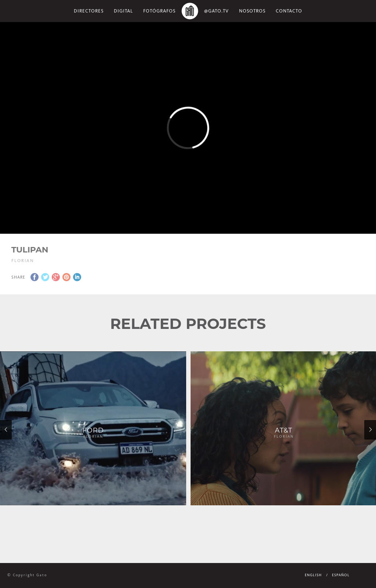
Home (190, 11)
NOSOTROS (252, 11)
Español (341, 575)
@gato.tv (216, 11)
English (313, 575)
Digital (123, 11)
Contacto (289, 11)
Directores (89, 11)
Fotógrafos (159, 11)
